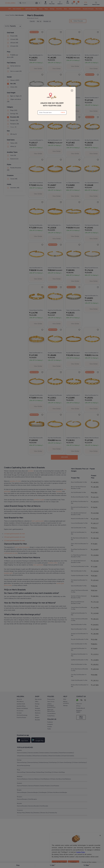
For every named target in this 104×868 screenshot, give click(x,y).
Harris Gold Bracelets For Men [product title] (92, 353)
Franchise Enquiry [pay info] (21, 717)
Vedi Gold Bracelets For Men (79, 528)
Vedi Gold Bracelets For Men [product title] (55, 140)
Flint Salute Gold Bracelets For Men (79, 581)
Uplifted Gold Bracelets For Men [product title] (74, 395)
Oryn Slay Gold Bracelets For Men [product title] (55, 438)
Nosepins (19, 797)
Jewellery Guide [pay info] (21, 704)
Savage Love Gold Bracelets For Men (79, 634)
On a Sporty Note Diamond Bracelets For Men (78, 562)
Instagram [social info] (50, 724)
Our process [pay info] (20, 711)
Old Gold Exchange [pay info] (22, 715)
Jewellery (19, 750)
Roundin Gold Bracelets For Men (80, 639)
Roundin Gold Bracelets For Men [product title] (74, 353)
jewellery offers (53, 563)
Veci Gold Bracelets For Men (78, 492)
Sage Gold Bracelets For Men (79, 625)
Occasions (20, 810)
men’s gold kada (38, 565)
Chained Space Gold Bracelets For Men (79, 608)
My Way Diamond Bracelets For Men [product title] (92, 140)
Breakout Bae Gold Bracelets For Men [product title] (92, 438)
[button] (37, 3)
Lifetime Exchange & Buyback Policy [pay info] (51, 706)
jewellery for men (15, 481)
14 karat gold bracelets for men (14, 534)
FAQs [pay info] (65, 699)
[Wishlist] (72, 4)
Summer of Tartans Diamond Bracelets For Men (79, 597)
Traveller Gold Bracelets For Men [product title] (74, 225)
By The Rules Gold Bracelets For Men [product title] (37, 98)
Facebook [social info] (50, 722)
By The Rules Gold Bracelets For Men (80, 502)
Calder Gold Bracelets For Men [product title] (74, 438)
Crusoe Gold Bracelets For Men (79, 523)
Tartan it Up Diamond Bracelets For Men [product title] (74, 310)
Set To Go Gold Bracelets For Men (79, 533)
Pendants (19, 783)
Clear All (32, 21)
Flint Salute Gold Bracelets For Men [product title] (92, 225)
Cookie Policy (81, 852)
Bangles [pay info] (37, 717)
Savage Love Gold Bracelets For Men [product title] (55, 353)
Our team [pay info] (19, 713)
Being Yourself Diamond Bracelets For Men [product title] (92, 268)
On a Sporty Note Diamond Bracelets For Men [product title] (92, 183)
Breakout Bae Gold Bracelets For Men (80, 686)
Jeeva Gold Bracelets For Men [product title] (37, 268)
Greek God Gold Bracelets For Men (79, 614)
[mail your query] (81, 700)
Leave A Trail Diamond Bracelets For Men (80, 591)
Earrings (19, 760)
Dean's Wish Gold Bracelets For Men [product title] (37, 183)
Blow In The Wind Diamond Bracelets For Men (78, 488)
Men (39, 21)
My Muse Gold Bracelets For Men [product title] (92, 55)
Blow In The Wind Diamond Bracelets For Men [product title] (55, 55)
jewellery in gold (39, 500)
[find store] (52, 3)
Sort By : (13, 26)
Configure (73, 862)
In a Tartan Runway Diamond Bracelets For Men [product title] (74, 183)
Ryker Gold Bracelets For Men (79, 629)
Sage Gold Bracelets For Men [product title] (92, 296)
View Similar (38, 69)
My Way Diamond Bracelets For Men (79, 539)
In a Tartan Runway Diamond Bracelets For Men (79, 556)
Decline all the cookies (89, 862)
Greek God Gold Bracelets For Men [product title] (55, 310)
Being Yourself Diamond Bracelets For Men (78, 603)
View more (64, 457)
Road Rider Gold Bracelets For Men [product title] (55, 183)
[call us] (85, 700)
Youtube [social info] (49, 727)
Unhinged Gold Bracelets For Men (79, 649)
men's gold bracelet (38, 521)
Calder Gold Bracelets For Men (79, 680)
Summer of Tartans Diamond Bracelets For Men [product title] (74, 268)
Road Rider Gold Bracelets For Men (79, 550)
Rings (18, 770)
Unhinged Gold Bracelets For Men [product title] (37, 395)
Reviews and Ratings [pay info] (22, 708)
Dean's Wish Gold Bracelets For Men (80, 545)
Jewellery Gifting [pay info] (21, 706)
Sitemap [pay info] (65, 706)
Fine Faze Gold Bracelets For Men (80, 566)
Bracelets (47, 21)
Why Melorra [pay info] (20, 702)
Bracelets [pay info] (38, 720)
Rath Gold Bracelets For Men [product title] (55, 225)
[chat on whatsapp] (77, 700)
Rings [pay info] (37, 706)
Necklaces (20, 777)
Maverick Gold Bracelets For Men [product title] (92, 98)
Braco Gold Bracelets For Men (79, 482)
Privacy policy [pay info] (51, 699)
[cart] (77, 4)
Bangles (19, 790)
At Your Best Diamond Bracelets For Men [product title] (37, 438)
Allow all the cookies (59, 862)
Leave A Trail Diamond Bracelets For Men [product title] (55, 268)
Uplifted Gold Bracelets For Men (80, 660)
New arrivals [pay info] (38, 699)
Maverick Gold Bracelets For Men (80, 519)
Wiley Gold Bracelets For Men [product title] (92, 395)
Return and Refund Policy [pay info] (51, 710)
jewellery (31, 471)
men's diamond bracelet (22, 547)
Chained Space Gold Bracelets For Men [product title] (37, 310)
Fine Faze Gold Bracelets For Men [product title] (37, 225)
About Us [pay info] (19, 699)
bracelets (59, 491)
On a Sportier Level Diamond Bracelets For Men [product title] (74, 98)
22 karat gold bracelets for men (14, 541)
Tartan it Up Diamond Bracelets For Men (79, 620)
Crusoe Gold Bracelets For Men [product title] (37, 140)
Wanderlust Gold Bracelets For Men (79, 655)
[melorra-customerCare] (60, 3)
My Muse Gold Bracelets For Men (80, 497)
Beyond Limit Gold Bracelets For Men (80, 508)
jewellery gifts (8, 573)
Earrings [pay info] (37, 704)
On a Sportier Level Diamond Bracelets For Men (79, 514)
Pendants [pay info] (38, 708)
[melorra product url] (37, 41)
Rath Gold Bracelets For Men (79, 571)
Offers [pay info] (37, 702)
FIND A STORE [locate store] (81, 717)
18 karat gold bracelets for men (14, 537)
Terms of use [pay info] (51, 702)
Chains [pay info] (37, 715)
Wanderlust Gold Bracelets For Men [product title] (55, 395)
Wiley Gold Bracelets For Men (79, 664)
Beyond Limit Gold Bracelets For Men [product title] (55, 98)
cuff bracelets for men (11, 553)
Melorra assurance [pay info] (66, 702)
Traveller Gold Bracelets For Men (80, 576)
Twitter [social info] (49, 729)
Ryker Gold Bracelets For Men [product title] (37, 353)
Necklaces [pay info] (38, 713)
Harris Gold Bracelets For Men (79, 644)
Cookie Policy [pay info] (51, 716)
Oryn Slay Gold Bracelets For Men (79, 675)
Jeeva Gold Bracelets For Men (79, 586)
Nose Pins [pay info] (38, 711)
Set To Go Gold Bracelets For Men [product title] (74, 140)
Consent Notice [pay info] (51, 714)
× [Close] (100, 835)
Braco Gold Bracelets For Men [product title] (37, 55)
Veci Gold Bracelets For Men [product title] (74, 55)
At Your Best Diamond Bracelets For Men (80, 670)
